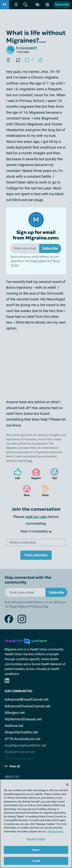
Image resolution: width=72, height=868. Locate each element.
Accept (36, 861)
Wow (25, 491)
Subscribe (62, 5)
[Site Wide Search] (25, 5)
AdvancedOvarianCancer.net (27, 706)
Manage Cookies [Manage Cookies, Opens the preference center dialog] (36, 839)
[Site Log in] (47, 5)
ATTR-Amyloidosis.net (23, 739)
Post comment (36, 555)
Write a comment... (24, 542)
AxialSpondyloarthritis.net (25, 745)
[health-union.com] (26, 640)
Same (43, 491)
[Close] (67, 785)
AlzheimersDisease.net (23, 719)
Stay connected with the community (28, 580)
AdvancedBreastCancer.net (27, 699)
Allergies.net (15, 713)
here (29, 461)
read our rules (36, 517)
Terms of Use (40, 606)
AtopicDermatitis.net (21, 732)
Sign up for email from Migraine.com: (36, 235)
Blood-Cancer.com (19, 758)
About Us (12, 777)
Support (35, 474)
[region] (36, 824)
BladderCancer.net (19, 752)
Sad (53, 474)
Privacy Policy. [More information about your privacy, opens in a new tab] (56, 831)
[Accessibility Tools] (37, 5)
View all (12, 766)
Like (16, 474)
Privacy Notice (38, 261)
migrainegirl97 (28, 48)
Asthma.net (14, 726)
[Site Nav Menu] (16, 5)
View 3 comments (36, 531)
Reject (36, 850)
